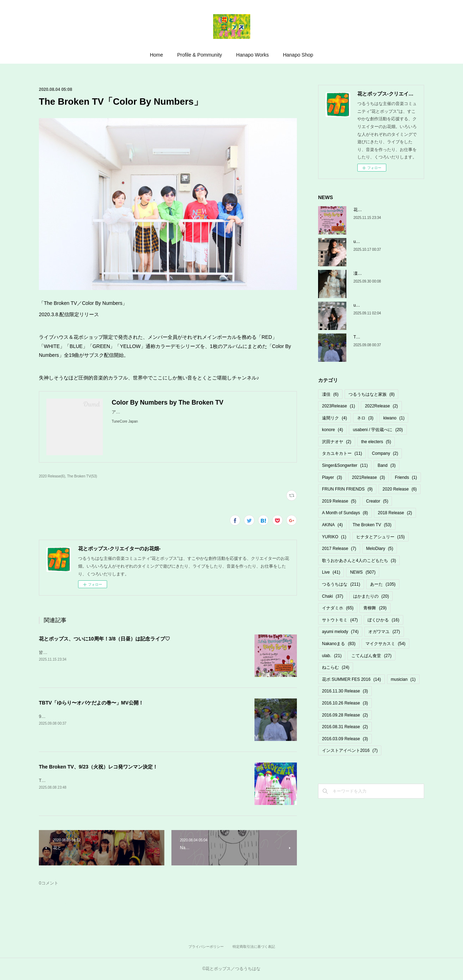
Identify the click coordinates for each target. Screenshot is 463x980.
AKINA (332, 525)
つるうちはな (341, 584)
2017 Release (339, 549)
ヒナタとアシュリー (380, 537)
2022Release (381, 406)
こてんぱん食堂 (371, 656)
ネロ (365, 418)
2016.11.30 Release (345, 691)
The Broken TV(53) (82, 476)
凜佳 (330, 394)
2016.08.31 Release (345, 727)
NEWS (363, 572)
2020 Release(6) (52, 476)
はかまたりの (371, 596)
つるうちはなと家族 (372, 394)
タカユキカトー (342, 453)
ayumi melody (340, 632)
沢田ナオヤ (337, 442)
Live (331, 572)
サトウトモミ (340, 620)
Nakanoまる (339, 644)
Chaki (333, 596)
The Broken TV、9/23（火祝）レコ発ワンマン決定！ (98, 767)
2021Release (368, 477)
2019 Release (339, 501)
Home (156, 55)
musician (403, 679)
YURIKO (334, 537)
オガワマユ (384, 632)
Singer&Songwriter (345, 465)
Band (386, 465)
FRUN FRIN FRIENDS (347, 489)
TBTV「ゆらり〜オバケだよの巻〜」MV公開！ (91, 703)
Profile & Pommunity (200, 55)
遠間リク (335, 418)
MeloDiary (380, 549)
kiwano (394, 418)
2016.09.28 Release (345, 715)
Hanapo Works (252, 55)
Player (332, 477)
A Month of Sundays (345, 513)
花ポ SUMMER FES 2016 (351, 679)
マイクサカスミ (385, 644)
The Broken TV (372, 525)
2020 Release (400, 489)
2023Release (338, 406)
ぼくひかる (383, 620)
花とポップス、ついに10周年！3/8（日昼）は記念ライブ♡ (104, 639)
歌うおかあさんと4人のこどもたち (359, 561)
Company (385, 453)
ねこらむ (336, 667)
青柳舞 (375, 608)
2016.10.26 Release (345, 703)
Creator (377, 501)
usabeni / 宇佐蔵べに (378, 430)
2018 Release (395, 513)
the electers (376, 442)
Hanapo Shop (298, 55)
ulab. (332, 656)
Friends (406, 477)
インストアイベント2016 (350, 750)
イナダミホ (338, 608)
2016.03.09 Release (345, 739)
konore (332, 430)
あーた (383, 584)
